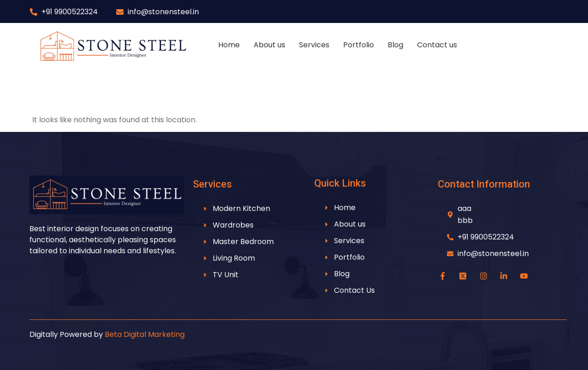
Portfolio (359, 45)
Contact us (437, 45)
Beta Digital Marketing (145, 334)
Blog (396, 45)
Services (314, 45)
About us (269, 45)
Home (229, 45)
